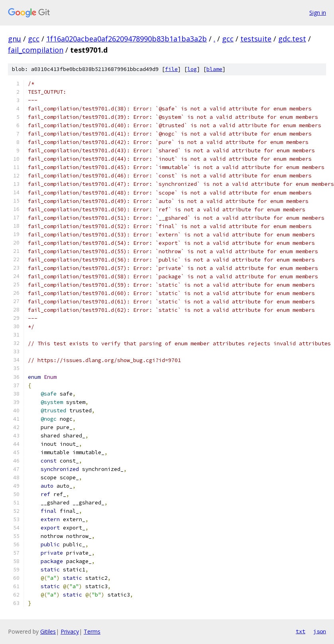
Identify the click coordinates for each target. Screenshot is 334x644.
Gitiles (48, 631)
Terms (92, 631)
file (171, 69)
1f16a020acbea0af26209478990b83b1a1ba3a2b (127, 39)
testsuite (256, 39)
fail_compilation (36, 50)
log (192, 69)
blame (214, 69)
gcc (34, 39)
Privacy (70, 631)
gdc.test (292, 39)
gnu (15, 39)
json (320, 631)
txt (301, 631)
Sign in (318, 13)
